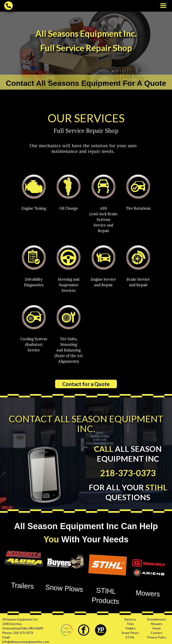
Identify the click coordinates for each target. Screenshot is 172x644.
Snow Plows (130, 633)
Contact (157, 633)
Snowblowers (157, 619)
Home (157, 628)
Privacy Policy (157, 637)
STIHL (130, 637)
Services (130, 619)
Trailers (130, 628)
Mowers (157, 624)
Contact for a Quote (86, 384)
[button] (163, 6)
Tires (130, 624)
